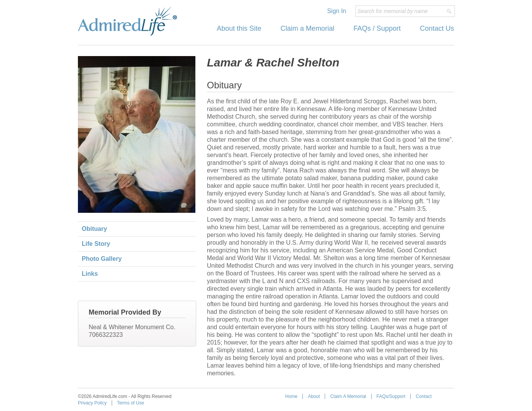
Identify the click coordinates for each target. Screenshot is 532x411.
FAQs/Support (391, 396)
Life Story (96, 244)
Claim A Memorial (348, 396)
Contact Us (437, 28)
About (314, 396)
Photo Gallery (102, 259)
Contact (424, 396)
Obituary (94, 229)
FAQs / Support (377, 28)
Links (90, 274)
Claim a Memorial (307, 28)
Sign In (337, 11)
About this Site (239, 28)
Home (291, 396)
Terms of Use (131, 403)
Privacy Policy (92, 403)
